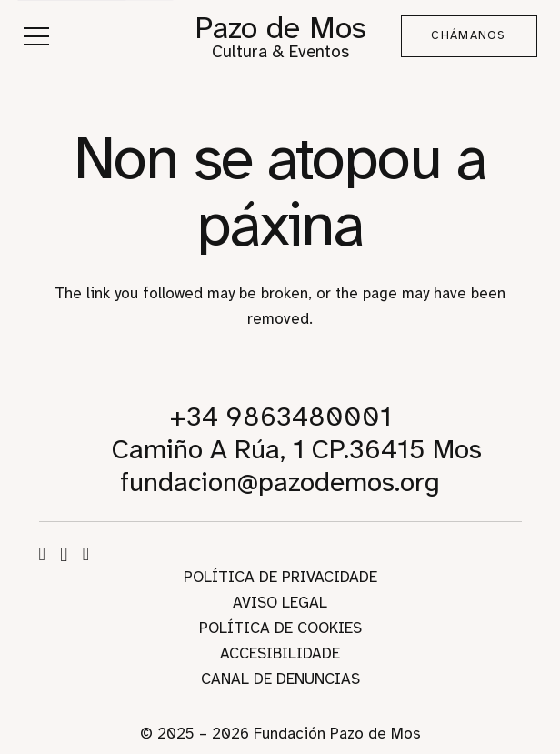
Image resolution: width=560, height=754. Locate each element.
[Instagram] (64, 555)
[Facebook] (42, 554)
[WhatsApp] (86, 554)
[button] (36, 36)
